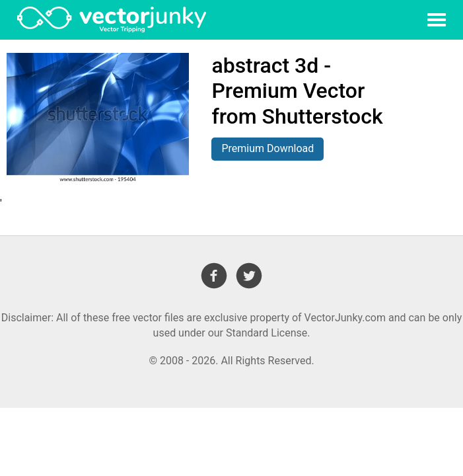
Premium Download (267, 148)
